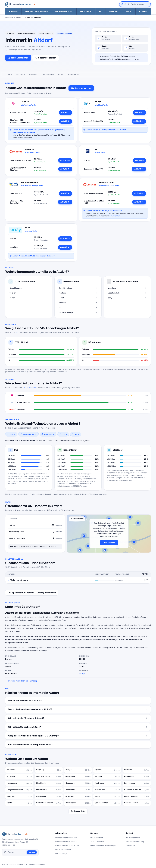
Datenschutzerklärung (135, 842)
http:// (82, 674)
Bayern (11, 33)
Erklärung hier (114, 216)
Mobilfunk (21, 74)
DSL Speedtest (97, 838)
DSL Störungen (62, 853)
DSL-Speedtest (30, 388)
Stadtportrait (73, 74)
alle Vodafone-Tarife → (34, 153)
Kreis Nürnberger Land (26, 33)
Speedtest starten (46, 58)
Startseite (9, 17)
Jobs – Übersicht (97, 842)
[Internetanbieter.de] (20, 4)
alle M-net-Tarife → (102, 105)
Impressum (130, 846)
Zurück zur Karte (78, 811)
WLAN (61, 74)
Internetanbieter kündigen (66, 842)
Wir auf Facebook (133, 838)
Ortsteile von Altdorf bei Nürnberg (22, 681)
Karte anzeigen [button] (109, 543)
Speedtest (34, 74)
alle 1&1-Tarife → (101, 153)
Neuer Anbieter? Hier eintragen (103, 846)
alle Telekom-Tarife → (29, 105)
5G (17, 332)
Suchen (32, 852)
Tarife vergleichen (18, 58)
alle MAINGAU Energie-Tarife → (33, 186)
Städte (19, 17)
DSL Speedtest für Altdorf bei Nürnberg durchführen (32, 593)
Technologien (48, 74)
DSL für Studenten (63, 850)
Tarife (10, 74)
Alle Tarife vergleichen (81, 88)
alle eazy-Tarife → (32, 231)
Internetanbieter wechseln (66, 838)
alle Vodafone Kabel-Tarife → (110, 186)
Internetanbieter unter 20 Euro (68, 846)
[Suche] (17, 852)
